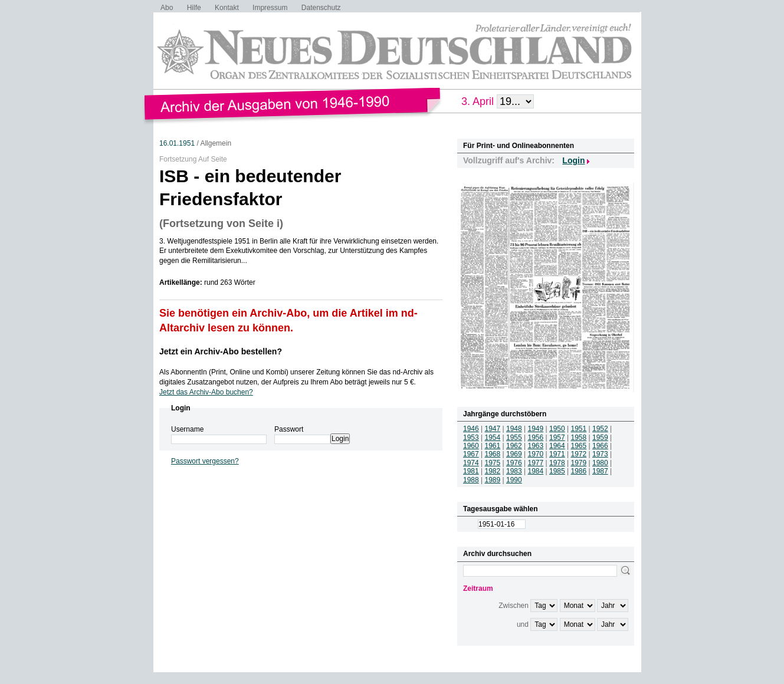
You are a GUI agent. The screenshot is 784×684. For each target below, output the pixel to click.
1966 (600, 446)
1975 (493, 463)
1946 (471, 429)
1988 (471, 480)
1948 (514, 429)
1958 (579, 438)
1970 (536, 454)
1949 (536, 429)
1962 (514, 446)
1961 (493, 446)
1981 (471, 471)
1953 (471, 438)
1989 (493, 480)
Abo (167, 8)
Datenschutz (321, 8)
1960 (471, 446)
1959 (600, 438)
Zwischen (514, 606)
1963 (536, 446)
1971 (557, 454)
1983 (514, 471)
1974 (471, 463)
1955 (514, 438)
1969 (514, 454)
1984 (536, 471)
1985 (557, 471)
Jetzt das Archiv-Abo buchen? (206, 392)
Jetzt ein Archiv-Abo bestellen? (221, 351)
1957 (557, 438)
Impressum (270, 8)
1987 (600, 471)
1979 (579, 463)
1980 (600, 463)
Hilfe (194, 8)
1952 (600, 429)
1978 (557, 463)
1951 (579, 429)
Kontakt (227, 8)
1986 (579, 471)
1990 (514, 480)
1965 (579, 446)
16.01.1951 (177, 143)
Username (187, 429)
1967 (471, 454)
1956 (536, 438)
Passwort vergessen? (205, 461)
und (523, 624)
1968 (493, 454)
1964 (557, 446)
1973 (600, 454)
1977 (536, 463)
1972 (579, 454)
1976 (514, 463)
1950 (557, 429)
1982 (493, 471)
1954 (493, 438)
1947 (493, 429)
